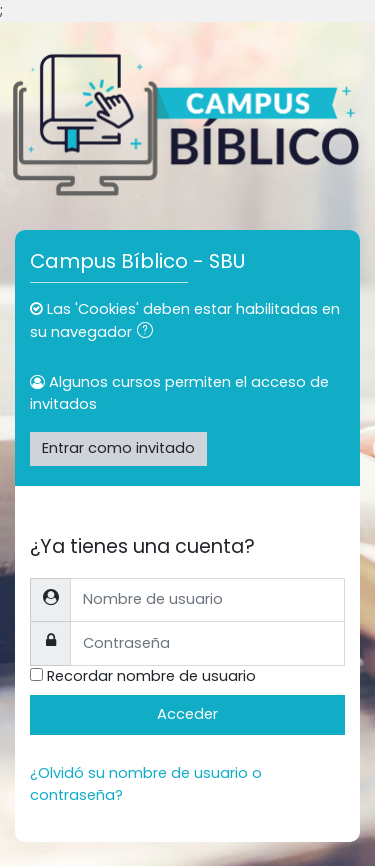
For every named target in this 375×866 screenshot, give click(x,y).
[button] (149, 333)
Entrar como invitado (118, 448)
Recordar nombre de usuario (151, 676)
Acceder (187, 714)
